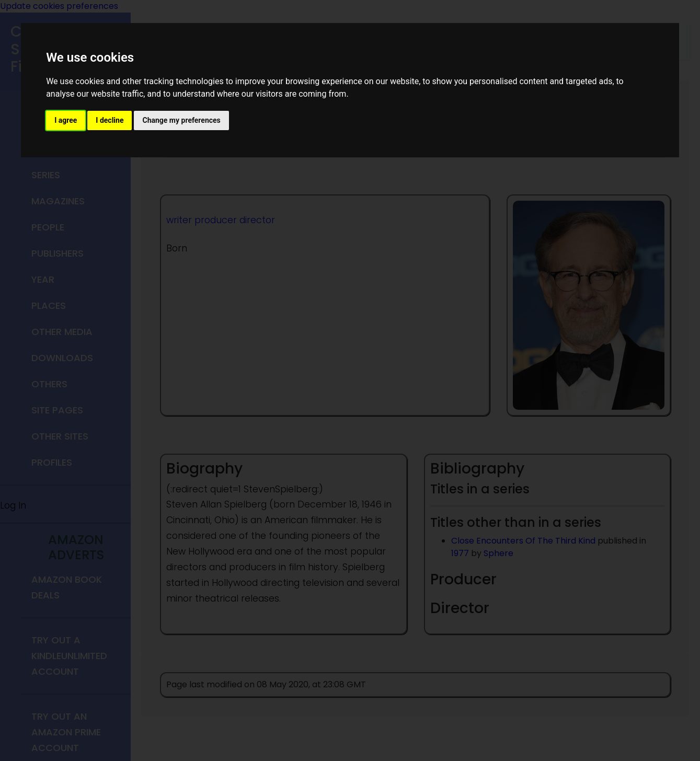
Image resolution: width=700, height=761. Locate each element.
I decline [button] (110, 120)
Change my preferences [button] (181, 120)
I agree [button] (66, 120)
